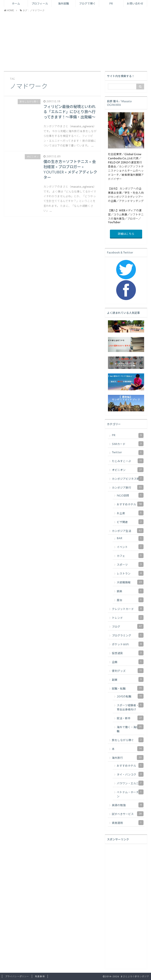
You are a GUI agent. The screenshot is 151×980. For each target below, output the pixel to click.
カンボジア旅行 (128, 487)
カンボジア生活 (128, 531)
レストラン (130, 573)
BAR (130, 538)
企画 (128, 662)
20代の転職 (130, 696)
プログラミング (128, 635)
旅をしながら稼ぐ (128, 740)
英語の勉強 (128, 805)
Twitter (128, 453)
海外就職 (64, 4)
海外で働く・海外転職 (130, 729)
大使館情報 (130, 582)
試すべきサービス (128, 814)
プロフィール (40, 4)
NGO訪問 (130, 495)
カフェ (130, 556)
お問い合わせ (135, 4)
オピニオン (128, 470)
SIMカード (128, 444)
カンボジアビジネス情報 (128, 478)
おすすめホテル (130, 504)
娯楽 (130, 591)
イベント (130, 547)
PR (111, 4)
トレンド (128, 618)
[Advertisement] (75, 42)
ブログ (128, 626)
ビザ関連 (130, 522)
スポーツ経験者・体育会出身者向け (130, 707)
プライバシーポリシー (17, 977)
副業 (128, 679)
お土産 (130, 513)
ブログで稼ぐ (87, 4)
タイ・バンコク (130, 774)
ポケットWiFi (128, 644)
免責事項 (40, 977)
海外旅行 (128, 758)
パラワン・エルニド (130, 783)
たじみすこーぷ (128, 461)
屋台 (130, 600)
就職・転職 (128, 688)
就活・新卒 (130, 718)
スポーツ (130, 564)
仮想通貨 (128, 653)
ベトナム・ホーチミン (130, 794)
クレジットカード (128, 609)
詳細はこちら (126, 234)
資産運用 (128, 823)
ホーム (16, 4)
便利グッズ (128, 671)
